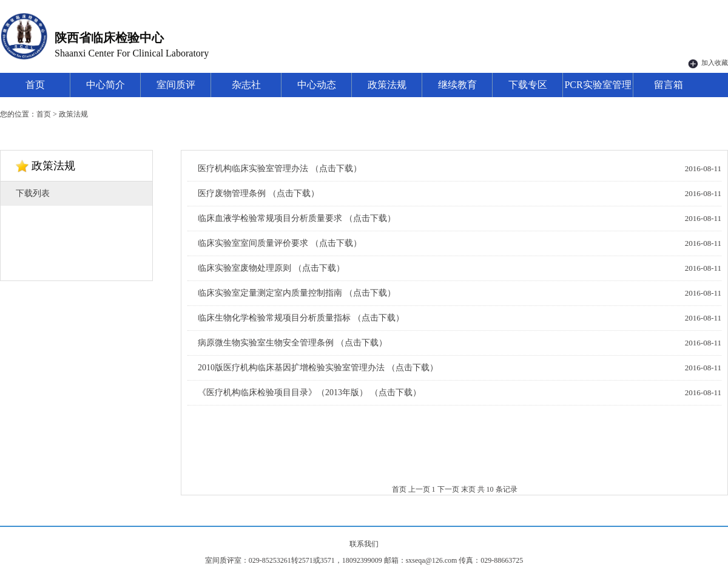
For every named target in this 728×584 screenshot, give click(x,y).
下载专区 (528, 85)
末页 (468, 489)
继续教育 (457, 85)
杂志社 (246, 85)
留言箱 (669, 85)
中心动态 (317, 85)
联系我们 (364, 544)
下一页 (448, 489)
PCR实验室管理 (598, 85)
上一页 (419, 489)
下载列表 (33, 193)
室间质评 (176, 85)
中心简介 (106, 85)
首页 (35, 85)
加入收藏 (708, 63)
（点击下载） (336, 168)
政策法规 (387, 85)
